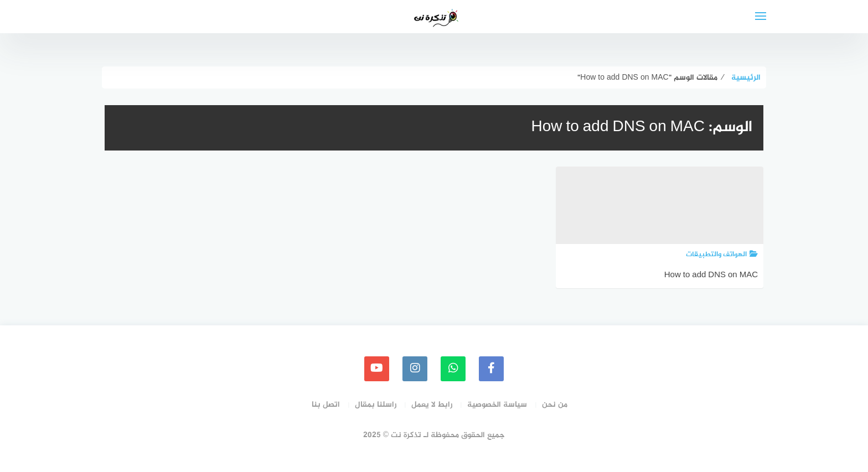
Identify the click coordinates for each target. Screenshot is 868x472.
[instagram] (415, 369)
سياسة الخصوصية (497, 405)
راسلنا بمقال (376, 405)
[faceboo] (491, 369)
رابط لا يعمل (432, 405)
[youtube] (377, 369)
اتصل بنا (326, 405)
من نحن (555, 405)
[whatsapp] (453, 369)
